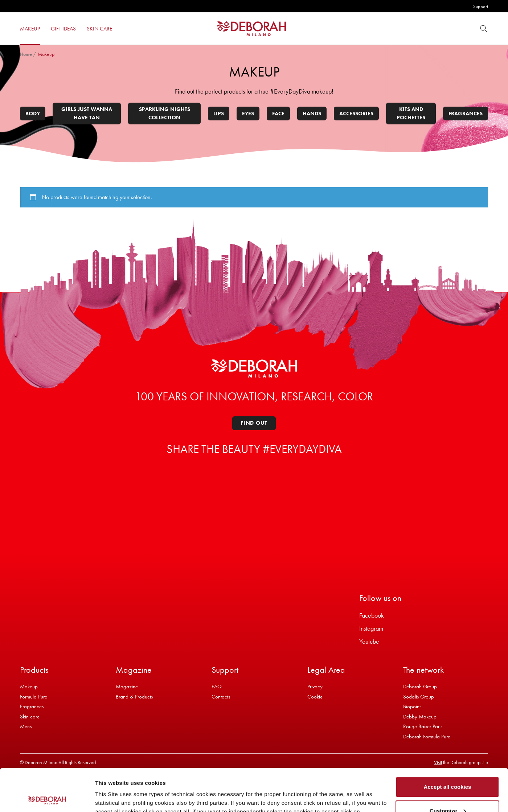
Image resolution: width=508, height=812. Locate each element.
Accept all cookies (448, 744)
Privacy (315, 687)
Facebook (372, 615)
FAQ (217, 687)
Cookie (315, 697)
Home (26, 54)
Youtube (369, 641)
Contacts (221, 697)
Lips (219, 114)
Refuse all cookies (448, 792)
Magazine (127, 687)
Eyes (248, 114)
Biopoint (412, 706)
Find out (254, 423)
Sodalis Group (419, 697)
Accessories (356, 114)
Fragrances (466, 114)
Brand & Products (134, 697)
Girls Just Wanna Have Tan (87, 113)
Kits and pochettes (411, 113)
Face (278, 114)
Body (33, 114)
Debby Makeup (420, 717)
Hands (312, 114)
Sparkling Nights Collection (165, 113)
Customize (448, 768)
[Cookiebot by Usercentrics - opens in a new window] (47, 798)
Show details (112, 798)
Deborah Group (420, 687)
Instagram (371, 628)
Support (481, 6)
